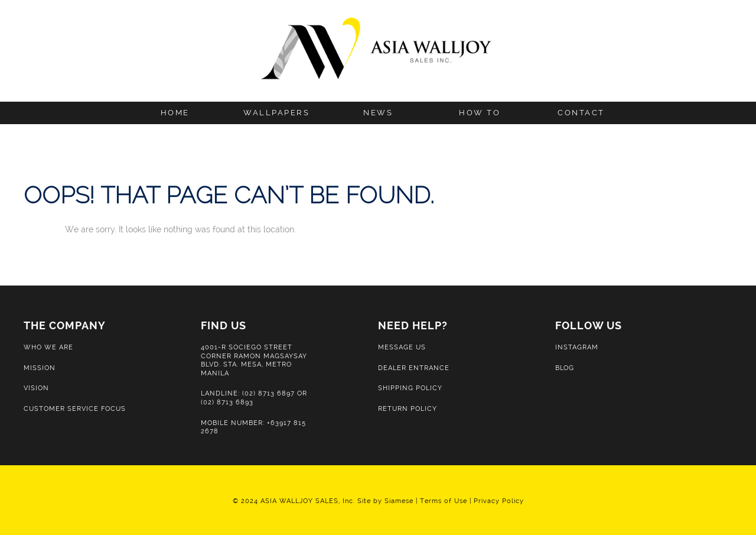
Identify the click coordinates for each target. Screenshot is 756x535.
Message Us (402, 347)
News (378, 113)
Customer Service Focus (75, 408)
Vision (36, 388)
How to (480, 113)
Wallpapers (276, 113)
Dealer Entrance (414, 368)
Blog (565, 368)
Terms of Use (444, 501)
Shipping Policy (410, 388)
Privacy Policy (499, 501)
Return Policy (408, 408)
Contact (581, 113)
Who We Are (48, 347)
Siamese (399, 501)
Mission (40, 368)
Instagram (577, 347)
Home (175, 113)
